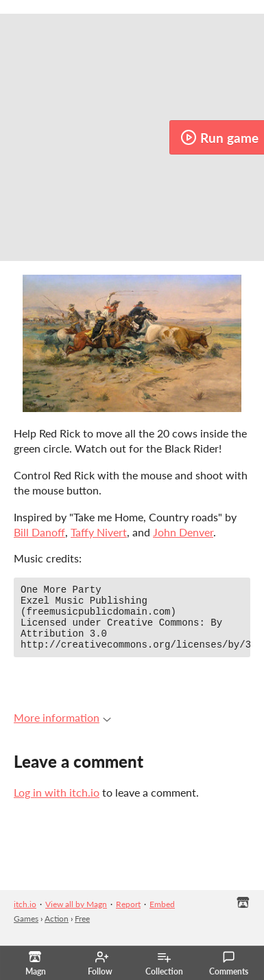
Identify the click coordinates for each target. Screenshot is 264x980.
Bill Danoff (39, 532)
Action (57, 931)
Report (128, 916)
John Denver (183, 532)
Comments (229, 964)
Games (26, 931)
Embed (162, 916)
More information (62, 730)
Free (82, 931)
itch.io (25, 916)
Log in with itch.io (57, 805)
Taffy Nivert (99, 532)
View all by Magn (76, 916)
